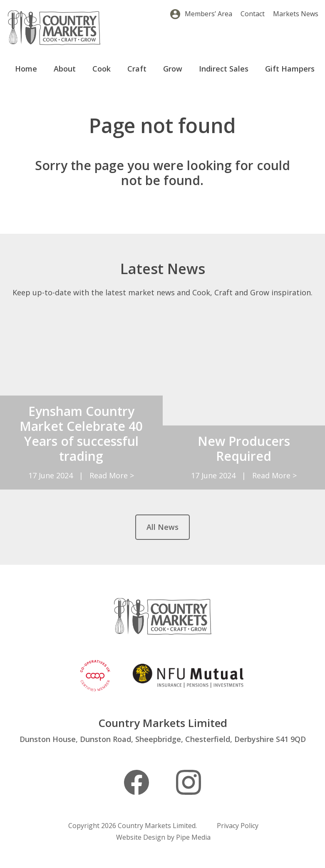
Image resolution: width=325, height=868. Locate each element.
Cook (102, 69)
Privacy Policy (238, 826)
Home (26, 69)
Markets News (296, 14)
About (65, 69)
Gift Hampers (290, 69)
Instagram (189, 782)
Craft (137, 69)
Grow (173, 69)
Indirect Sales (224, 69)
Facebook (136, 782)
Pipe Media (193, 837)
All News (162, 527)
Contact (253, 14)
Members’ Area (208, 14)
